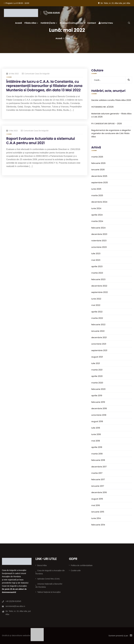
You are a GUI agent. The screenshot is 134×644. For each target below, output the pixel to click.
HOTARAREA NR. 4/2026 (102, 107)
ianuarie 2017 (98, 486)
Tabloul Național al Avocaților (49, 592)
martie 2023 (97, 273)
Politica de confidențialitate (82, 565)
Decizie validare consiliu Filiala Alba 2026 (111, 100)
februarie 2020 (98, 389)
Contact (92, 23)
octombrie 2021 (99, 344)
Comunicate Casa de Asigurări (37, 74)
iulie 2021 (96, 363)
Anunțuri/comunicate (71, 23)
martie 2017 (97, 473)
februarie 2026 (98, 163)
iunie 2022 (96, 299)
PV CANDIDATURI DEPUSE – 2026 (107, 124)
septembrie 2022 (100, 292)
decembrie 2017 (99, 467)
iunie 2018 (96, 434)
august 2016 (97, 499)
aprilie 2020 (97, 376)
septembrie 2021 (99, 350)
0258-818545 (54, 13)
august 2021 (97, 357)
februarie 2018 (98, 460)
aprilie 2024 (97, 215)
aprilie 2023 (97, 266)
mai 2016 (96, 505)
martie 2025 (97, 195)
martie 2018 (97, 454)
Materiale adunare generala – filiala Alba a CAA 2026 (111, 115)
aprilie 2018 (97, 447)
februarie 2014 (98, 525)
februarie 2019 (98, 402)
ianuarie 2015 (98, 512)
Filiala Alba (30, 23)
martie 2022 (97, 318)
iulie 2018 (96, 428)
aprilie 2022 (97, 312)
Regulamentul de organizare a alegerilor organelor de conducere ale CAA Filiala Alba (111, 133)
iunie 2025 (96, 189)
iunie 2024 (96, 208)
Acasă (19, 23)
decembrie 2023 (99, 234)
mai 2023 (96, 260)
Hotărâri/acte (48, 23)
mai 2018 (96, 441)
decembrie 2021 (99, 337)
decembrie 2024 (99, 202)
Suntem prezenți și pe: (118, 636)
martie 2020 (97, 383)
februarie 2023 (98, 279)
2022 (68, 38)
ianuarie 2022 (98, 331)
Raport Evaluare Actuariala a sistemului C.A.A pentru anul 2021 (41, 141)
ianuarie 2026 (98, 170)
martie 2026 (97, 157)
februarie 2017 (98, 479)
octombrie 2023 (99, 247)
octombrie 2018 (99, 415)
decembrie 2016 (99, 492)
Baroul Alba (42, 565)
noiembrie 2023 (99, 241)
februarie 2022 (98, 324)
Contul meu (106, 23)
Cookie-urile (76, 571)
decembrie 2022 (99, 286)
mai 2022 (96, 305)
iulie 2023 (96, 253)
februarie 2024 (98, 228)
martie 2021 (97, 370)
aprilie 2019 (97, 395)
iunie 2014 (96, 518)
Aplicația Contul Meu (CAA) (48, 579)
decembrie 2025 (99, 176)
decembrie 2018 (99, 408)
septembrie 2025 (100, 182)
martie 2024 (97, 221)
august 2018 (97, 421)
